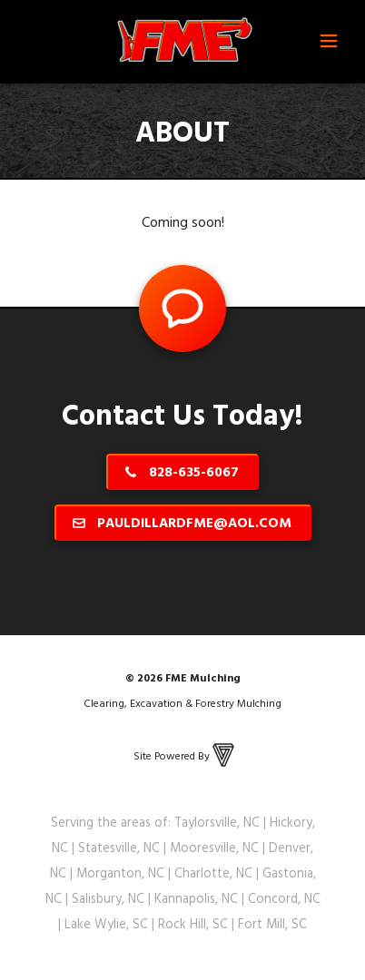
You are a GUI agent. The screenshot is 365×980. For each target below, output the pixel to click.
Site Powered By (185, 755)
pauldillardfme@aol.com (194, 522)
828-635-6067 (194, 471)
